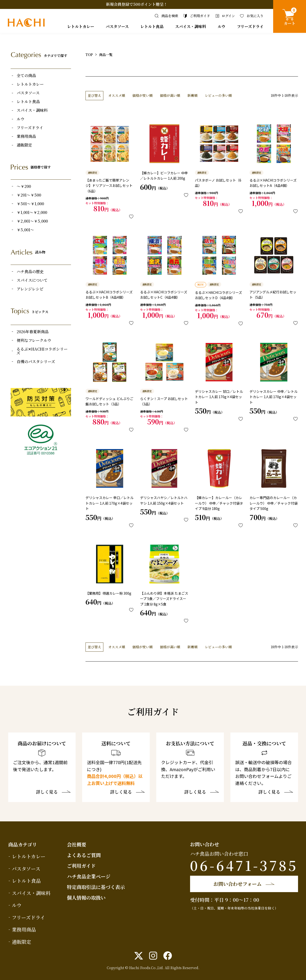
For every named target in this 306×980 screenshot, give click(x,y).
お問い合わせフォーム (238, 884)
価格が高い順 (170, 95)
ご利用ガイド (81, 866)
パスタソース (117, 26)
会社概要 (77, 844)
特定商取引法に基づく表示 (96, 887)
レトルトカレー (81, 26)
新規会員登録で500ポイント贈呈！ (137, 4)
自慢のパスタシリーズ (36, 362)
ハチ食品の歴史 (30, 272)
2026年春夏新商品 (33, 332)
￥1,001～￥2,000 (32, 212)
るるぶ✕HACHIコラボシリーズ (42, 351)
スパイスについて (32, 280)
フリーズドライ (250, 26)
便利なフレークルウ (34, 340)
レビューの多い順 (218, 95)
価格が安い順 (142, 95)
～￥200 (24, 186)
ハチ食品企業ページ (89, 876)
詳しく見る (47, 792)
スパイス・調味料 (191, 26)
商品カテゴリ (23, 844)
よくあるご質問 (84, 855)
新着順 (192, 95)
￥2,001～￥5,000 (32, 221)
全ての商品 (26, 76)
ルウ (221, 26)
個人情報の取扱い (86, 898)
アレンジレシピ (30, 289)
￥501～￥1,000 (30, 204)
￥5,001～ (25, 230)
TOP (89, 55)
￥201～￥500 (29, 195)
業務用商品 (26, 136)
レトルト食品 (152, 26)
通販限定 (24, 145)
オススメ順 (117, 95)
